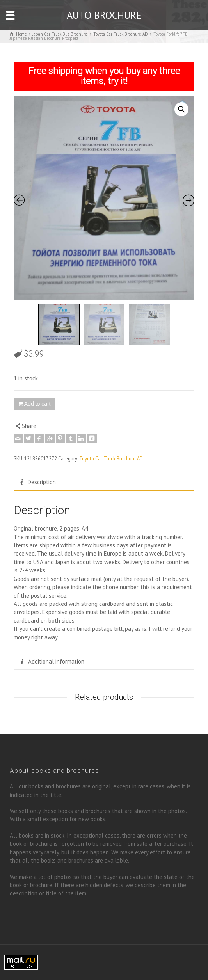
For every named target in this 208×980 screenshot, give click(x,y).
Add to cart (37, 404)
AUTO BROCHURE (104, 15)
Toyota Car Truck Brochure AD (111, 458)
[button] (181, 109)
